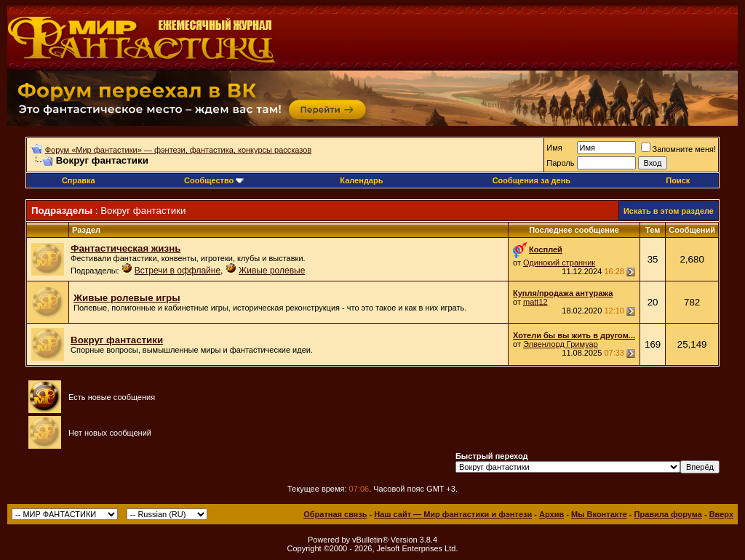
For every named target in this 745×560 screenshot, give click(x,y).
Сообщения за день (531, 180)
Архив (551, 514)
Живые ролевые (272, 271)
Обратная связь (335, 514)
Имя (554, 148)
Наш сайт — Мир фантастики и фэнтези (453, 514)
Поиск (678, 180)
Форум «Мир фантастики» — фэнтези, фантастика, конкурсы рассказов (178, 150)
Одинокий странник (559, 263)
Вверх (721, 514)
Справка (79, 180)
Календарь (361, 180)
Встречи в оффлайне (178, 271)
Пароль (560, 163)
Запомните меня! (678, 149)
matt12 (535, 302)
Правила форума (668, 514)
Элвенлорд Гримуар (561, 344)
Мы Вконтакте (599, 514)
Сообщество (214, 180)
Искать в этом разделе (669, 211)
